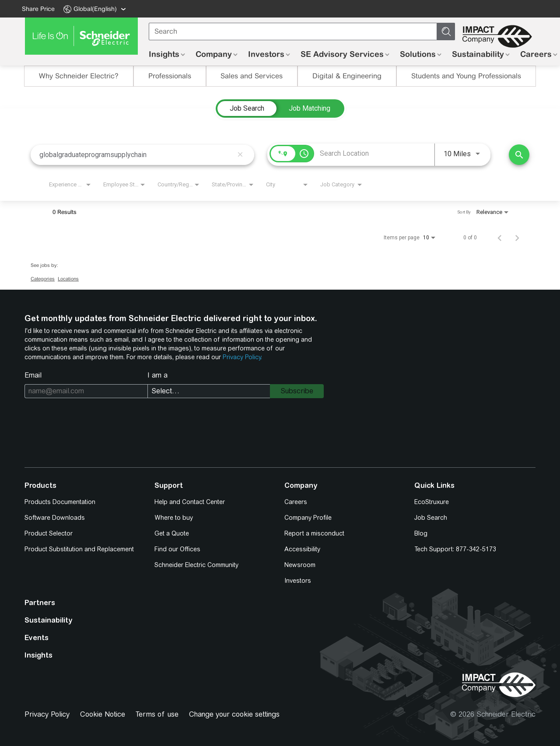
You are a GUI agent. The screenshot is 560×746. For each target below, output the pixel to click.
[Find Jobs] (519, 155)
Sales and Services (252, 76)
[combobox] (136, 155)
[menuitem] (93, 9)
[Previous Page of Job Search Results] (500, 238)
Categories (43, 279)
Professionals (170, 76)
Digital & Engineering (347, 76)
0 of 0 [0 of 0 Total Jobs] (470, 238)
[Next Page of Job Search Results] (517, 238)
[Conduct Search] (519, 155)
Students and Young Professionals (466, 76)
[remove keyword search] (240, 155)
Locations (68, 279)
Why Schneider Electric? (79, 76)
